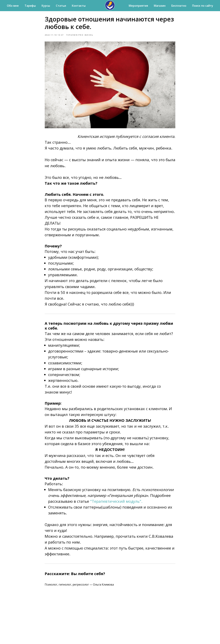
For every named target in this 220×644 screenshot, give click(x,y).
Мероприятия (138, 6)
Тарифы (30, 6)
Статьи (61, 6)
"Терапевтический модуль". (116, 502)
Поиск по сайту (203, 6)
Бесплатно (179, 6)
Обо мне (13, 6)
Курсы (46, 6)
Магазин (160, 6)
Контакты (79, 6)
